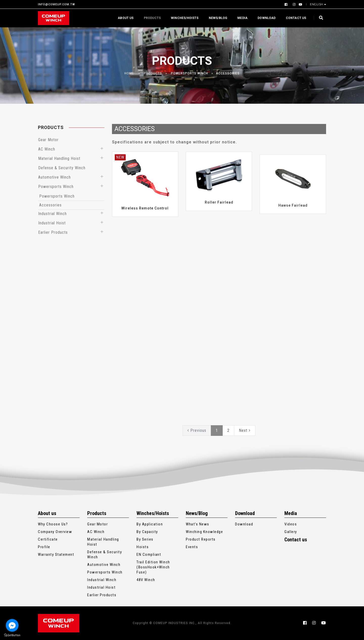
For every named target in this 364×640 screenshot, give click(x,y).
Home (129, 73)
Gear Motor (48, 140)
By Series (145, 539)
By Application (150, 524)
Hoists (143, 547)
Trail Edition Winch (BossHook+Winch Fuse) (153, 567)
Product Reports (201, 539)
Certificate (48, 539)
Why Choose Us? (53, 524)
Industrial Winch (52, 214)
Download (265, 18)
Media (241, 18)
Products (151, 18)
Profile (44, 547)
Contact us (294, 18)
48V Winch (146, 580)
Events (192, 547)
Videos (291, 524)
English (317, 4)
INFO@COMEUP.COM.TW (56, 4)
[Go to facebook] (12, 625)
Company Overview (55, 532)
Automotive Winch (54, 177)
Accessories (228, 73)
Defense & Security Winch (62, 168)
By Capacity (147, 532)
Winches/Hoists (183, 18)
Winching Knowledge (204, 532)
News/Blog (216, 18)
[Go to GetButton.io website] (12, 635)
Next (245, 430)
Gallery (291, 532)
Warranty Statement (56, 554)
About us (124, 18)
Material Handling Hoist (59, 158)
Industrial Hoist (52, 223)
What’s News (198, 524)
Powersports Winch (189, 73)
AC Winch (47, 149)
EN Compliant (149, 554)
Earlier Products (53, 232)
